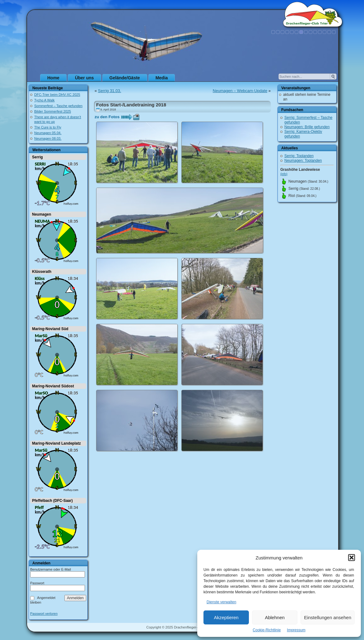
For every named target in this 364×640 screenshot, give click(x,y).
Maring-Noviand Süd (50, 329)
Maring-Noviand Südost (53, 386)
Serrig (37, 157)
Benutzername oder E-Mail (51, 569)
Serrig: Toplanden (299, 156)
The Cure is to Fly (48, 127)
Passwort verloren (44, 614)
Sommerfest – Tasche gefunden (58, 106)
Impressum (296, 630)
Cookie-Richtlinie (267, 630)
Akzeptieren (226, 617)
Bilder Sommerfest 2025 (53, 111)
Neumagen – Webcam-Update (240, 91)
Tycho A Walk (44, 100)
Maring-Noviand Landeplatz (56, 443)
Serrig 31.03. (110, 91)
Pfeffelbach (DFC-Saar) (52, 501)
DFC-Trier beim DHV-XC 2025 (57, 95)
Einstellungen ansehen (328, 617)
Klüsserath (42, 272)
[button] (352, 558)
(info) (284, 174)
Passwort (37, 583)
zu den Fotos (107, 117)
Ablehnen (275, 617)
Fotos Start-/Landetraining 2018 (131, 105)
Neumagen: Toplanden (303, 161)
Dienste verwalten (221, 602)
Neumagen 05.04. (48, 133)
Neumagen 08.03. (48, 138)
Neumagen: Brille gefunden (307, 127)
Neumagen (42, 214)
